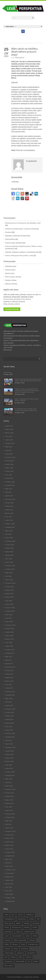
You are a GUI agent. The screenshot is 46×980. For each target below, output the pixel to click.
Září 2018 (8, 618)
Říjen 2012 (9, 859)
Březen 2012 (9, 884)
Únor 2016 (9, 727)
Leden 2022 (9, 478)
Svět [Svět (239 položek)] (6, 957)
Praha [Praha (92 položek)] (23, 944)
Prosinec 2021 (10, 482)
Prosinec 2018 (10, 608)
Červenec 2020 (10, 541)
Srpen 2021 (9, 496)
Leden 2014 (9, 810)
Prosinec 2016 (10, 692)
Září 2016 (8, 702)
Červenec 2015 (10, 748)
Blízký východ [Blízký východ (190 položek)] (9, 923)
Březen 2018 (9, 639)
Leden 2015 (9, 768)
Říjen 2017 (9, 657)
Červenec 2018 (10, 625)
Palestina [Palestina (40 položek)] (32, 940)
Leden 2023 (9, 440)
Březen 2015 (9, 761)
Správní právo (10, 273)
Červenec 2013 (10, 831)
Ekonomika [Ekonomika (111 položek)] (36, 923)
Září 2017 (8, 660)
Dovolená (8, 232)
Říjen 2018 (9, 615)
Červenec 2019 (10, 583)
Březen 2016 (9, 723)
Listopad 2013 (10, 817)
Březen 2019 (9, 597)
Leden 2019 (9, 604)
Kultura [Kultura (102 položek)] (18, 932)
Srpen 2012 (9, 866)
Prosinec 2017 (10, 650)
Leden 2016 (9, 730)
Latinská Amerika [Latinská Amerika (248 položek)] (29, 932)
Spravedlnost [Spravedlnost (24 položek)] (31, 953)
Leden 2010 (9, 894)
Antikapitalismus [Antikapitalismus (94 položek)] (10, 919)
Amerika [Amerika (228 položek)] (20, 915)
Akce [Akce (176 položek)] (13, 915)
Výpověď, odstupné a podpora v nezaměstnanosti (22, 252)
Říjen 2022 (9, 447)
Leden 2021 (9, 520)
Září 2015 (8, 740)
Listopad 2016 (10, 695)
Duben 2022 (9, 468)
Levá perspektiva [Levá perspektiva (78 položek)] (17, 936)
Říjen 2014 (9, 779)
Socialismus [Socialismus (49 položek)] (24, 949)
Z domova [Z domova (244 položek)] (28, 957)
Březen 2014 (9, 803)
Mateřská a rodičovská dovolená (16, 236)
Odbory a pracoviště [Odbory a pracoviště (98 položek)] (20, 940)
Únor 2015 (9, 765)
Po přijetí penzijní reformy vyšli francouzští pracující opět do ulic (26, 410)
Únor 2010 (9, 891)
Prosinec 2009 (10, 898)
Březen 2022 (9, 471)
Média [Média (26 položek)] (35, 936)
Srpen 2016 (9, 706)
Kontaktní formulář (12, 309)
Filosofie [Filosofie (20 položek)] (27, 927)
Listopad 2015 (10, 737)
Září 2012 (8, 863)
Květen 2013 (9, 838)
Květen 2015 (9, 754)
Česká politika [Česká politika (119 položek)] (20, 961)
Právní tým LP (20, 58)
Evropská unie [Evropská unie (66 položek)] (16, 927)
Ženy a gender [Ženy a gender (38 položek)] (9, 966)
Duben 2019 (9, 594)
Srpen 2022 (9, 454)
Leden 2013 (9, 849)
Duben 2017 (9, 678)
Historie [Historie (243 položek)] (35, 927)
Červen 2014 (9, 793)
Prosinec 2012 (10, 852)
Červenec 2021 (10, 499)
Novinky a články (11, 280)
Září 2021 (8, 492)
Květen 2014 (9, 796)
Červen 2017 (9, 671)
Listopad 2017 (10, 653)
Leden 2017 (9, 688)
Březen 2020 (9, 555)
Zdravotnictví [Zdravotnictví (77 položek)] (8, 961)
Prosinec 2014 (10, 772)
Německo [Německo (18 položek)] (7, 940)
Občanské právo (11, 266)
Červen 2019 (9, 587)
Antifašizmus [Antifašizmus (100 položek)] (30, 915)
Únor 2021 (9, 517)
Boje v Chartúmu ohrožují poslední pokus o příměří (27, 400)
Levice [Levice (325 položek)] (7, 936)
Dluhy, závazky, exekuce (12, 304)
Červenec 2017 (10, 667)
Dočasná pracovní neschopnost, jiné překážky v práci (23, 223)
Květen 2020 (9, 548)
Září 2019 (8, 576)
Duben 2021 (9, 510)
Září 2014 (8, 782)
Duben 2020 (9, 552)
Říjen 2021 (9, 489)
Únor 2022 (9, 475)
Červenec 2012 (10, 870)
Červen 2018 (9, 629)
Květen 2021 (9, 506)
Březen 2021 (9, 513)
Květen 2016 (9, 716)
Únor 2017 (9, 685)
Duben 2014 (9, 800)
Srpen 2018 (9, 622)
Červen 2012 (9, 873)
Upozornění (8, 372)
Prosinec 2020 (10, 524)
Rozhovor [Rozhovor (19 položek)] (7, 949)
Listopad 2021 (10, 485)
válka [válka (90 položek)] (20, 957)
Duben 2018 (9, 636)
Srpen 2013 (9, 828)
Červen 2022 (9, 461)
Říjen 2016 (9, 699)
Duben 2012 (9, 880)
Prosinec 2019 (10, 566)
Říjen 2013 (9, 821)
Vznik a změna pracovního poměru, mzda (19, 256)
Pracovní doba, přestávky (14, 243)
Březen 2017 (9, 681)
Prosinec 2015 (10, 733)
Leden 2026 (9, 426)
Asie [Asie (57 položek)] (38, 919)
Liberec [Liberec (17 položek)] (28, 936)
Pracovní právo (9, 218)
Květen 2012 (9, 877)
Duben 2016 (9, 719)
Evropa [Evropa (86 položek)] (7, 927)
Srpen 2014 (9, 786)
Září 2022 (8, 450)
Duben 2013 (9, 842)
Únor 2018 (9, 643)
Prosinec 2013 (10, 814)
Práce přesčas (10, 239)
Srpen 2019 (9, 580)
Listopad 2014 (10, 775)
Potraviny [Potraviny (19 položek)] (15, 944)
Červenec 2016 (10, 709)
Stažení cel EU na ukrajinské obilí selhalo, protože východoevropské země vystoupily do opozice (27, 391)
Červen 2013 (9, 835)
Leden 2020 (9, 562)
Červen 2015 (9, 751)
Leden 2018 (9, 646)
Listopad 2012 (10, 856)
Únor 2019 (9, 601)
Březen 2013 (9, 845)
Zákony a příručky (11, 284)
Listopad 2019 (10, 569)
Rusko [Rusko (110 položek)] (16, 949)
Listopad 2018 (10, 611)
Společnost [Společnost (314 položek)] (20, 953)
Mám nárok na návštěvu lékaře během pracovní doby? (24, 52)
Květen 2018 (9, 632)
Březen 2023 (9, 433)
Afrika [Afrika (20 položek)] (6, 915)
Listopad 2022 (10, 443)
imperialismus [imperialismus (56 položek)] (9, 932)
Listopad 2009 (10, 901)
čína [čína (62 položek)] (29, 961)
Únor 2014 (9, 807)
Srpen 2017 (9, 664)
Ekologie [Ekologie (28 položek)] (27, 923)
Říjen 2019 (9, 573)
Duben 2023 (9, 429)
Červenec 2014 (10, 789)
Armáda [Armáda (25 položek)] (31, 919)
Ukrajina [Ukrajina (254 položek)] (13, 957)
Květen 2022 (9, 464)
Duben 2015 (9, 758)
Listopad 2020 (10, 527)
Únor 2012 (9, 887)
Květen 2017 (9, 674)
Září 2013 (8, 824)
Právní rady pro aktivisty (13, 277)
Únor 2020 (9, 559)
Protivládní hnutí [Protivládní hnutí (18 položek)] (33, 944)
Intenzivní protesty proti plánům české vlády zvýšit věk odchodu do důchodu (28, 380)
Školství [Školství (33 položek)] (36, 961)
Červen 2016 (9, 713)
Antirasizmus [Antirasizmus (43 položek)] (22, 919)
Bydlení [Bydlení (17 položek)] (18, 923)
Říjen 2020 (9, 531)
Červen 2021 (9, 503)
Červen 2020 (9, 545)
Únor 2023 (9, 436)
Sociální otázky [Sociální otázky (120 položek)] (9, 953)
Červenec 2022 (10, 457)
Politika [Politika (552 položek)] (7, 944)
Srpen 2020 (9, 538)
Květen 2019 (9, 590)
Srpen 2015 (9, 744)
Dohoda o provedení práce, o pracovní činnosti (21, 229)
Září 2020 (8, 534)
